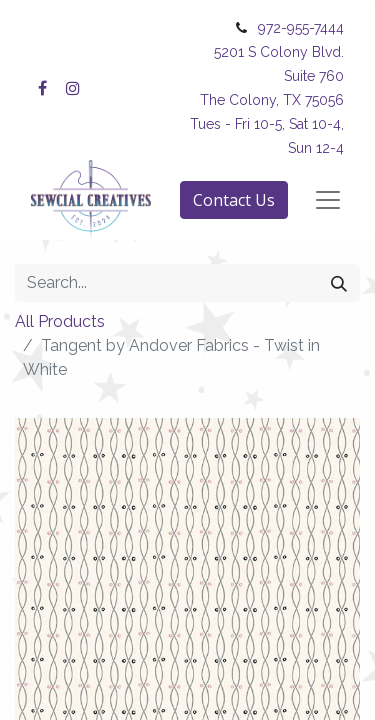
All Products (60, 321)
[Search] (339, 283)
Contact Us (234, 200)
